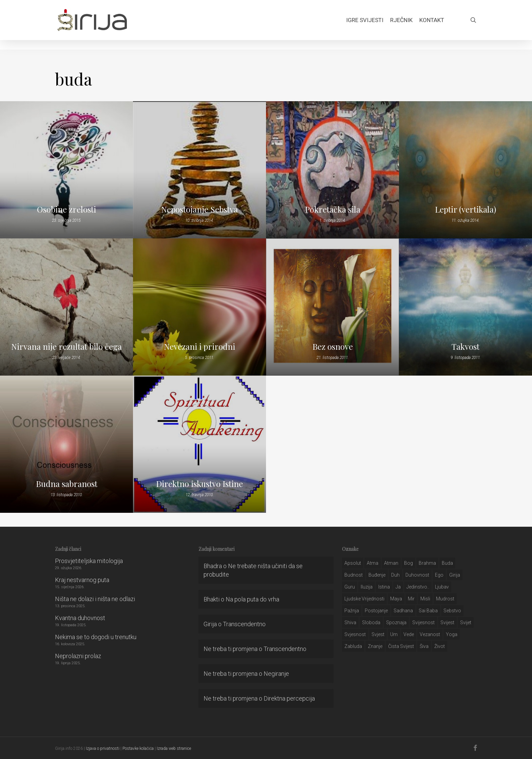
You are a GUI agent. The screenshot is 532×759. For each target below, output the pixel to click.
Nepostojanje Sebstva (199, 209)
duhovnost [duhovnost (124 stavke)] (417, 575)
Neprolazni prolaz (78, 656)
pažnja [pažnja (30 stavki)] (352, 611)
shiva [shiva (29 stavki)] (350, 622)
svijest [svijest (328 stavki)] (447, 622)
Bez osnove (333, 346)
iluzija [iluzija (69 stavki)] (367, 587)
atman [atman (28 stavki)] (391, 563)
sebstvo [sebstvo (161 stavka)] (452, 611)
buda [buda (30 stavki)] (447, 563)
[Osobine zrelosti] (66, 170)
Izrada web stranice (174, 748)
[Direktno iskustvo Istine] (199, 444)
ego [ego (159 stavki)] (439, 575)
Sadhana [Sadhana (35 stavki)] (403, 611)
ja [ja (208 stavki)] (398, 587)
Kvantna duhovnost (80, 618)
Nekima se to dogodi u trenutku (96, 637)
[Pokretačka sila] (332, 170)
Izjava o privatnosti (103, 748)
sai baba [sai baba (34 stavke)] (428, 611)
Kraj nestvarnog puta (82, 580)
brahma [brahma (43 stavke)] (427, 563)
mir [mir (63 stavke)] (411, 599)
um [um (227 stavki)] (394, 634)
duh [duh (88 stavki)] (395, 575)
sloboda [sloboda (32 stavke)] (371, 622)
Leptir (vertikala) (465, 209)
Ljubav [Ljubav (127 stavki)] (442, 587)
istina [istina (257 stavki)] (384, 587)
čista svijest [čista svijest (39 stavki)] (401, 646)
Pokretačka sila (333, 209)
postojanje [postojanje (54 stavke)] (376, 611)
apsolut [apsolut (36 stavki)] (353, 563)
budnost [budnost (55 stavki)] (354, 575)
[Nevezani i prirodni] (199, 307)
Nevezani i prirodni (199, 346)
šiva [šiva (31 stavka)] (424, 646)
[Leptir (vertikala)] (465, 170)
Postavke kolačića (138, 748)
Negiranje (276, 674)
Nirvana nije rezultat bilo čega (66, 346)
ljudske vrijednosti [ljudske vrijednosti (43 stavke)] (364, 599)
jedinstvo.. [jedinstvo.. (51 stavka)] (418, 587)
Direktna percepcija (289, 698)
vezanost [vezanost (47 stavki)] (430, 634)
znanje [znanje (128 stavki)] (375, 646)
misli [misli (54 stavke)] (425, 599)
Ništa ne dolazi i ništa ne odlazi (95, 599)
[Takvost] (465, 307)
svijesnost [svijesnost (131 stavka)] (423, 622)
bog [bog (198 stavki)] (408, 563)
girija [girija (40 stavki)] (455, 575)
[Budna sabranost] (66, 444)
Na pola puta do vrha (252, 599)
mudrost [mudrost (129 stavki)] (445, 599)
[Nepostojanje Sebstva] (199, 170)
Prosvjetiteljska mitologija (89, 561)
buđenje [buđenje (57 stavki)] (377, 575)
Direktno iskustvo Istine (199, 484)
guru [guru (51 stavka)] (350, 587)
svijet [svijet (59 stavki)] (466, 622)
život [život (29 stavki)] (440, 646)
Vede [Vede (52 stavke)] (409, 634)
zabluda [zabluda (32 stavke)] (353, 646)
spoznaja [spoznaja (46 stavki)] (396, 622)
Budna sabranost (67, 484)
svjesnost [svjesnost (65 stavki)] (355, 634)
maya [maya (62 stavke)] (396, 599)
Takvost (465, 346)
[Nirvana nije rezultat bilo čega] (66, 307)
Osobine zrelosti (66, 209)
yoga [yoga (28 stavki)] (452, 634)
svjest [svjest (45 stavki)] (378, 634)
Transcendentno (244, 624)
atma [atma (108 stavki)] (373, 563)
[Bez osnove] (332, 307)
